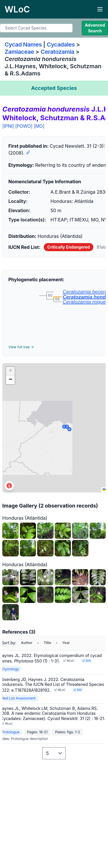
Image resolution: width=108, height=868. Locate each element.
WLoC (69, 661)
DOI (87, 661)
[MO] (39, 126)
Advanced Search (95, 28)
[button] (10, 371)
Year (66, 643)
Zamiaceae (19, 52)
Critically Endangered (68, 247)
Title (48, 643)
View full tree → (21, 347)
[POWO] (24, 126)
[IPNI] (8, 126)
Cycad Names (23, 45)
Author (27, 643)
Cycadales (61, 45)
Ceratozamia (57, 52)
